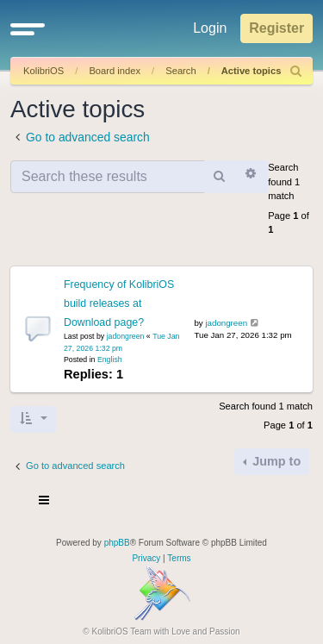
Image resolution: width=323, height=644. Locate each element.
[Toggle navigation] (45, 503)
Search (180, 71)
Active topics (252, 71)
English (110, 360)
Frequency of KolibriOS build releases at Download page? (119, 303)
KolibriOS (43, 71)
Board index (115, 71)
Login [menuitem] (210, 28)
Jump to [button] (275, 461)
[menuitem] (296, 71)
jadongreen (126, 336)
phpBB (117, 543)
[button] (28, 28)
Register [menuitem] (276, 28)
